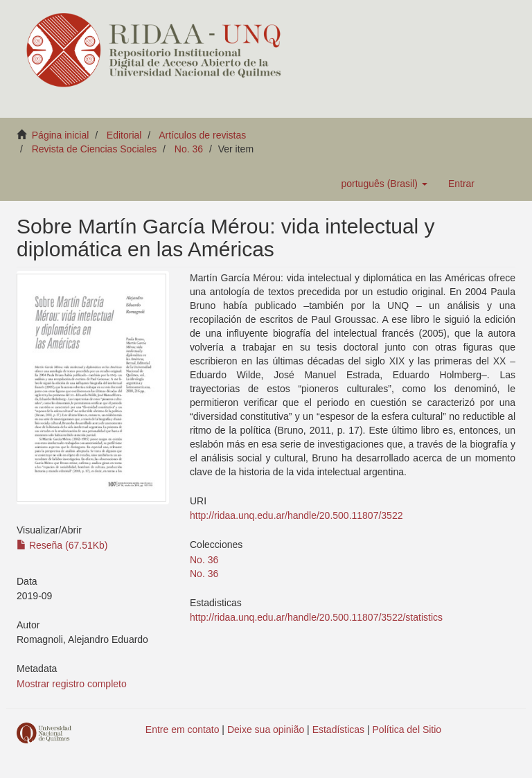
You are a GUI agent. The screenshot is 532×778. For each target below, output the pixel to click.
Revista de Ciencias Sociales (95, 149)
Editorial (124, 135)
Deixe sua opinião (266, 730)
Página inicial (61, 135)
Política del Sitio (407, 730)
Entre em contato (183, 730)
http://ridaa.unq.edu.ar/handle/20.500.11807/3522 (296, 515)
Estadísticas (338, 730)
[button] (384, 184)
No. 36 (189, 149)
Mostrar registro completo (72, 684)
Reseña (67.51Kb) (62, 545)
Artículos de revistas (202, 135)
